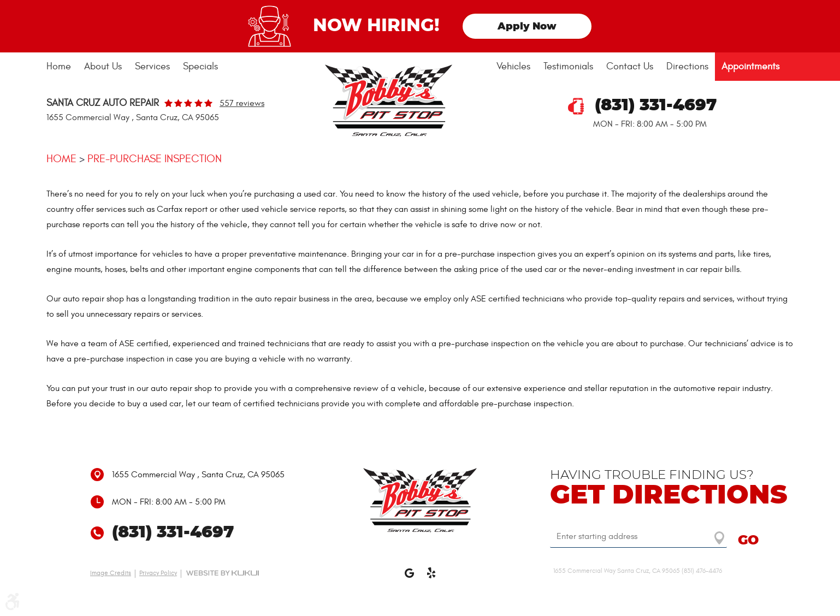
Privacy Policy (158, 573)
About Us (103, 66)
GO (748, 541)
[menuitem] (62, 67)
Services (152, 66)
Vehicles (513, 66)
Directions (687, 66)
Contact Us (630, 66)
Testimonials (568, 66)
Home (59, 66)
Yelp (431, 578)
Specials (200, 66)
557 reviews (242, 103)
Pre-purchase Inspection (155, 159)
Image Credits (111, 573)
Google (409, 578)
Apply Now (527, 27)
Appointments (750, 66)
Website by (223, 573)
